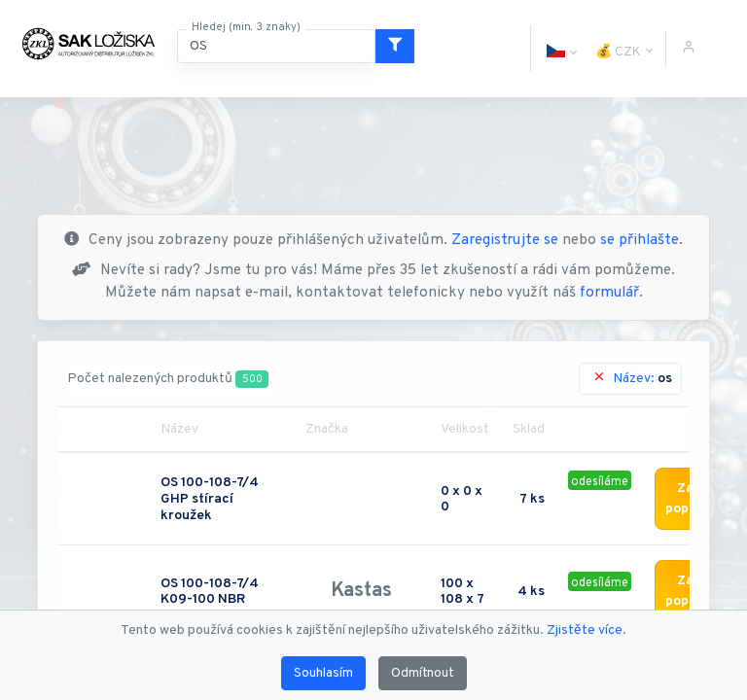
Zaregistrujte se (505, 241)
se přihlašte (640, 241)
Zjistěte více (585, 630)
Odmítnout (423, 673)
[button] (555, 49)
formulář (609, 293)
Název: (632, 378)
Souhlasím (323, 673)
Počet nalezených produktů (168, 379)
